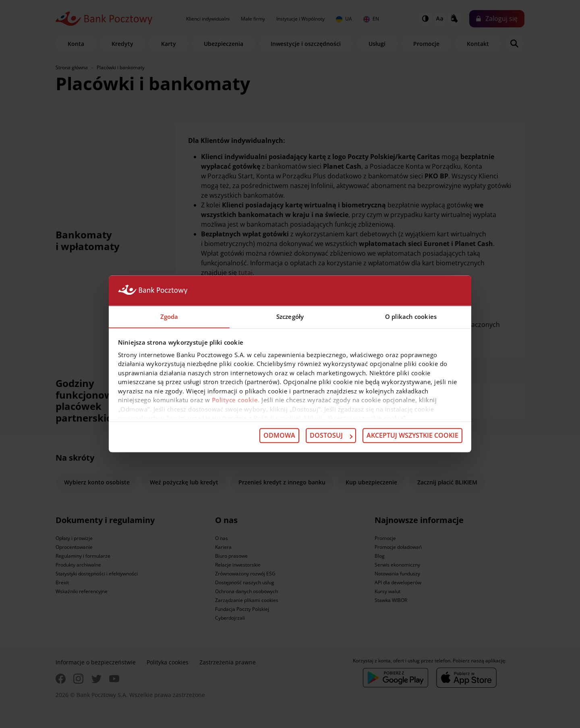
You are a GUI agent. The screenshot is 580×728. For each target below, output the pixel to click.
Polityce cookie (235, 400)
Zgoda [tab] (169, 316)
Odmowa (279, 436)
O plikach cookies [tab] (411, 316)
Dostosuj (331, 436)
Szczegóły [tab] (290, 316)
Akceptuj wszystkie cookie (412, 436)
